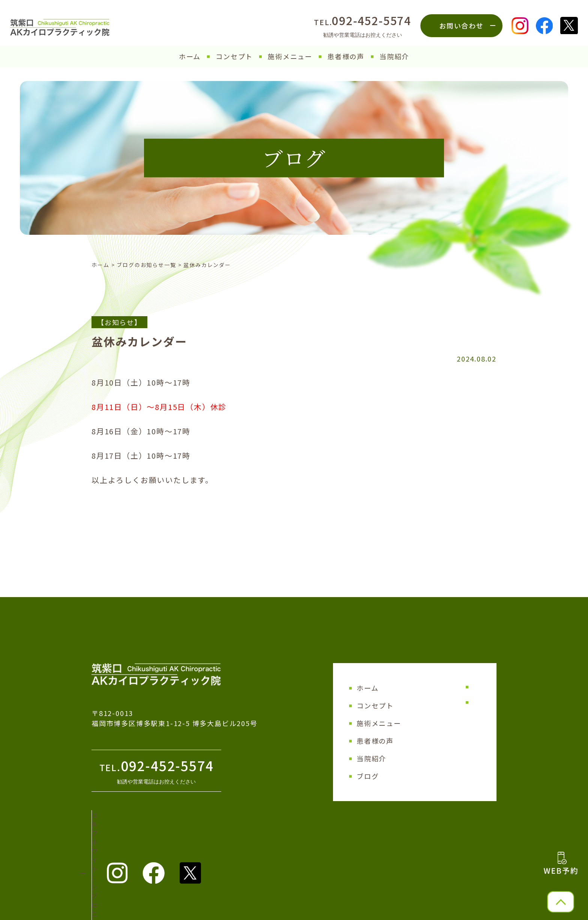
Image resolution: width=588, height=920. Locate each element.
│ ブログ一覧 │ (294, 536)
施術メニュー (290, 56)
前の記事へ (110, 536)
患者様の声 (346, 56)
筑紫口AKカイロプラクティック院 (290, 910)
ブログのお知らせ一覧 (146, 265)
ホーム (190, 56)
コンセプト (234, 56)
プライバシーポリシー (451, 702)
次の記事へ (478, 536)
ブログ (368, 776)
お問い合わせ (461, 26)
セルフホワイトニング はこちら (146, 826)
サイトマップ (439, 687)
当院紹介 (394, 56)
